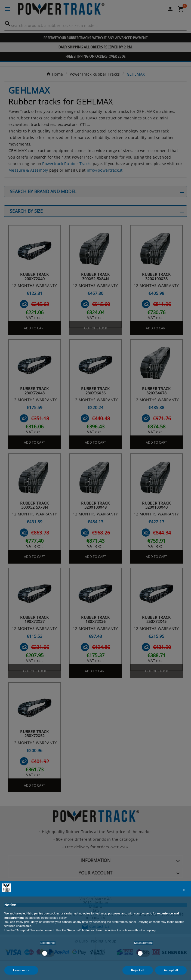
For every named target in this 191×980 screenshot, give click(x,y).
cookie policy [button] (58, 918)
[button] (184, 890)
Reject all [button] (138, 970)
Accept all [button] (171, 970)
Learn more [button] (21, 970)
